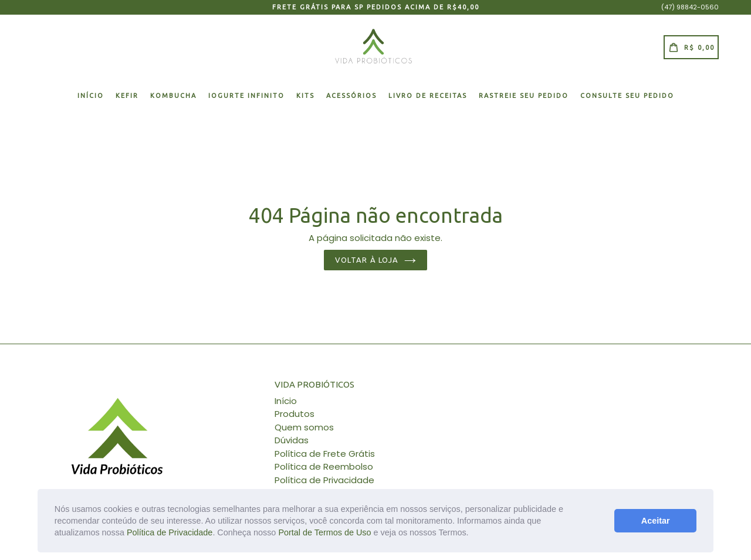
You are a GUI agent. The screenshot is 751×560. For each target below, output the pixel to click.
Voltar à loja (375, 260)
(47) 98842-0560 (690, 7)
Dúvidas (292, 440)
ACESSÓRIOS (351, 96)
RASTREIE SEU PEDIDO (524, 96)
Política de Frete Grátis (325, 454)
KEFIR (127, 96)
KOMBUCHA (173, 96)
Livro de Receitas (428, 96)
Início (91, 96)
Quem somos (304, 427)
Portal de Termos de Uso (324, 532)
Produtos (295, 414)
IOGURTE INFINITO (246, 96)
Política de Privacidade (170, 532)
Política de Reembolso (324, 466)
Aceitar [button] (656, 521)
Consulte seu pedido (627, 96)
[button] (473, 534)
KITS (305, 96)
